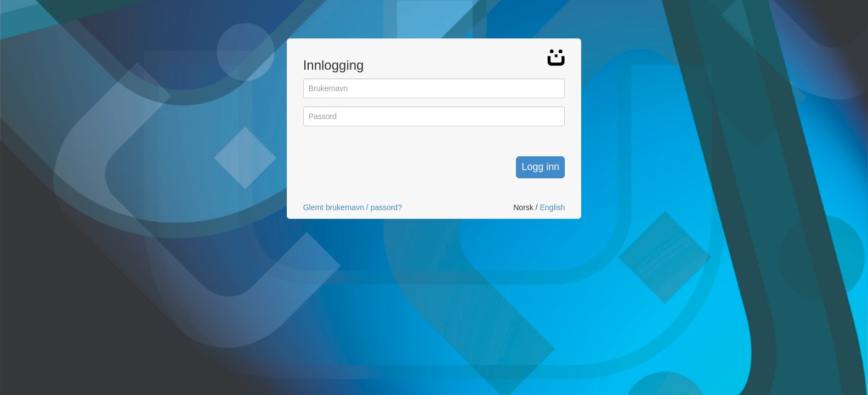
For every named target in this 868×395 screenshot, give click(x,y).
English (552, 207)
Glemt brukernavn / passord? (353, 207)
